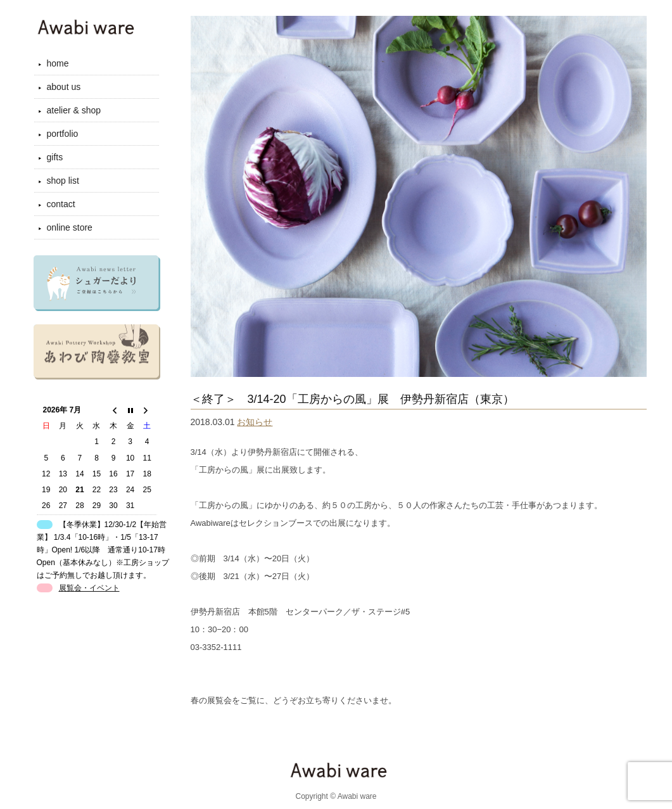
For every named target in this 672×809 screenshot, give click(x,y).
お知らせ (255, 422)
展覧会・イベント (89, 588)
